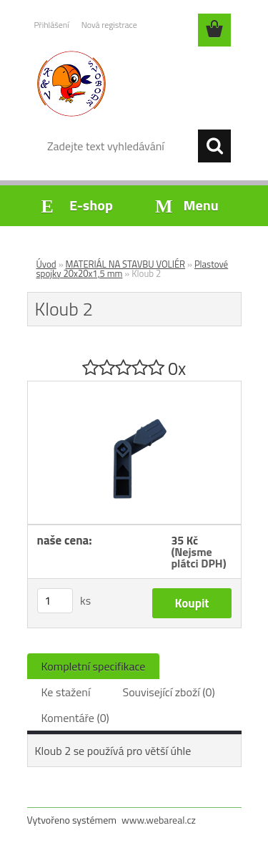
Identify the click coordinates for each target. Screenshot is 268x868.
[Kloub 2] (134, 387)
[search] (214, 146)
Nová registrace (109, 25)
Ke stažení (66, 692)
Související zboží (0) (168, 692)
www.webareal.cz (159, 820)
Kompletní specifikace (94, 666)
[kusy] (55, 601)
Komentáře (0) (75, 718)
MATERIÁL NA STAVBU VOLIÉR (126, 264)
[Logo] (134, 84)
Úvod (46, 264)
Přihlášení (52, 25)
